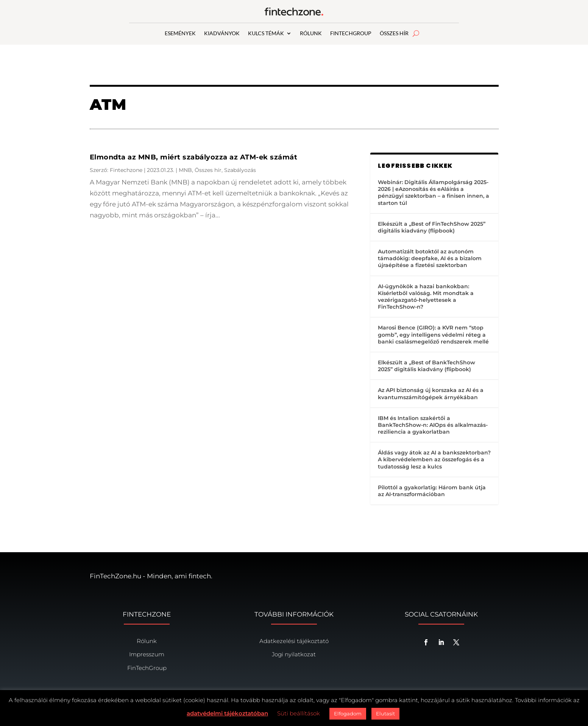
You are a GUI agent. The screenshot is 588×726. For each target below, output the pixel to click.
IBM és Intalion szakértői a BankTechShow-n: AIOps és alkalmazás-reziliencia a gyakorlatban (433, 425)
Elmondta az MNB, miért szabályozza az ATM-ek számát (194, 157)
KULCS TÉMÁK (266, 34)
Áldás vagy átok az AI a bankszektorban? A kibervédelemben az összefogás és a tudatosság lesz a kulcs (434, 459)
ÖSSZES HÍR (394, 34)
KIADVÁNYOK (222, 34)
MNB (185, 170)
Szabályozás (240, 170)
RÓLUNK (311, 34)
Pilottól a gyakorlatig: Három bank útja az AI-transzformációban (432, 491)
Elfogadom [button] (348, 714)
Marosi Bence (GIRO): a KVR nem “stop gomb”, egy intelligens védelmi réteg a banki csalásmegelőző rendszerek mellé (433, 334)
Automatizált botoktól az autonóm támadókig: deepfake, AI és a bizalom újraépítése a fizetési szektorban (430, 258)
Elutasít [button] (385, 714)
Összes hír (208, 170)
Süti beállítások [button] (299, 713)
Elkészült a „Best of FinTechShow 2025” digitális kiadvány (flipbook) (432, 227)
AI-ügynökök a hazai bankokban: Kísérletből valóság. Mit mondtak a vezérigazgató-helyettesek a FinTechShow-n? (426, 297)
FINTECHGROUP (351, 34)
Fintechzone (126, 170)
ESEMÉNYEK (180, 34)
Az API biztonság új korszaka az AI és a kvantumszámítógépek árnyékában (431, 393)
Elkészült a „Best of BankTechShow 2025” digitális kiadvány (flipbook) (427, 366)
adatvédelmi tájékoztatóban (227, 713)
